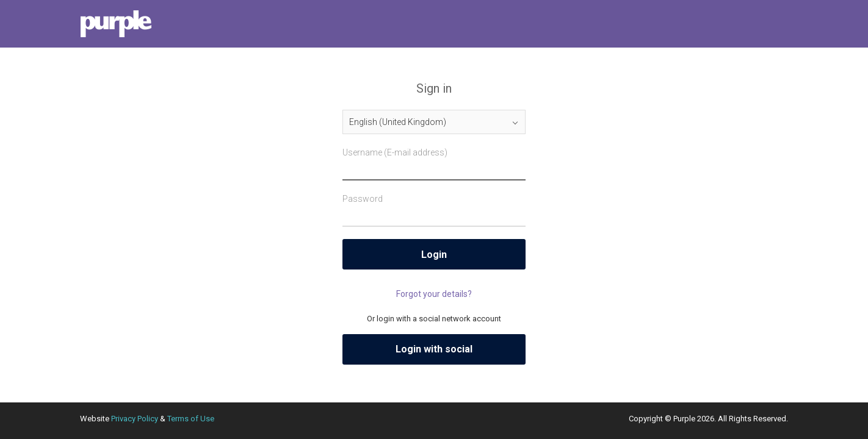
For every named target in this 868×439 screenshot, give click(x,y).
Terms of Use (191, 419)
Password (363, 199)
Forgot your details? (434, 294)
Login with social (434, 349)
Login (434, 255)
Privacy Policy (135, 419)
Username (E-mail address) (395, 152)
